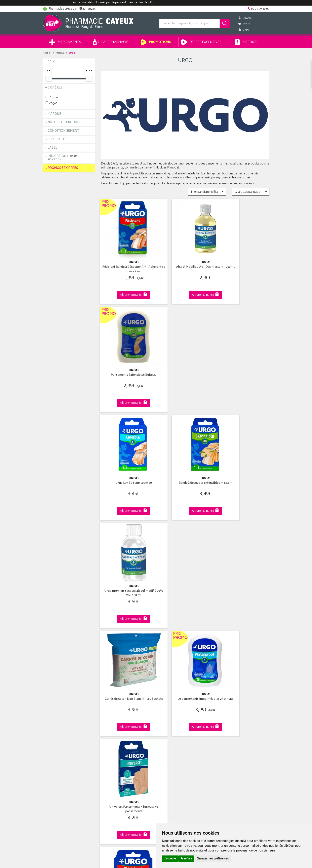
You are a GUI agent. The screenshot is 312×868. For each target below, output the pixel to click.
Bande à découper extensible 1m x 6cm (185, 363)
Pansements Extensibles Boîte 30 (243, 260)
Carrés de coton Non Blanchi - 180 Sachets (127, 464)
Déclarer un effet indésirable (118, 742)
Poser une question (55, 719)
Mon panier (166, 724)
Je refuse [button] (186, 858)
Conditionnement (63, 131)
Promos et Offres (63, 168)
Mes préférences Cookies (117, 765)
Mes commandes (170, 719)
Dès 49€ (127, 643)
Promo (52, 97)
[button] (207, 192)
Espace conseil (110, 728)
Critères (55, 88)
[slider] (49, 79)
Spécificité (57, 139)
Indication (63, 158)
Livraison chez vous (230, 714)
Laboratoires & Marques (116, 714)
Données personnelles (115, 756)
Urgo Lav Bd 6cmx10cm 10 (127, 361)
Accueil (47, 53)
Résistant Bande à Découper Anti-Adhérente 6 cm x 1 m (127, 262)
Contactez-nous (53, 724)
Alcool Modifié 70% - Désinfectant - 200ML (185, 262)
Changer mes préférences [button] (213, 858)
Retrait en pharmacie (230, 710)
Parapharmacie (111, 42)
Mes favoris (166, 728)
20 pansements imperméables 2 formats (185, 464)
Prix (51, 62)
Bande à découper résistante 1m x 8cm (127, 565)
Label (53, 148)
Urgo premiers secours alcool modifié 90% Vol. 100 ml (243, 363)
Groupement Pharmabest (59, 714)
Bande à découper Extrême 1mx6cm (185, 565)
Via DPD (185, 641)
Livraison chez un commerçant (237, 719)
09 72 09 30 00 (243, 641)
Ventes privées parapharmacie (120, 724)
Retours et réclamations (58, 728)
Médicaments (65, 42)
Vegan (51, 103)
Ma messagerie (168, 733)
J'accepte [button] (170, 858)
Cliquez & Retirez (69, 641)
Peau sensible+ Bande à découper (243, 563)
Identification (167, 710)
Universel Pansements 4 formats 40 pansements (243, 464)
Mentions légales (112, 751)
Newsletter (108, 733)
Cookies (106, 760)
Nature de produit (64, 122)
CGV (104, 747)
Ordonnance (109, 737)
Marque (60, 53)
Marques (247, 42)
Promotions (156, 42)
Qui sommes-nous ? (56, 710)
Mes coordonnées (171, 714)
